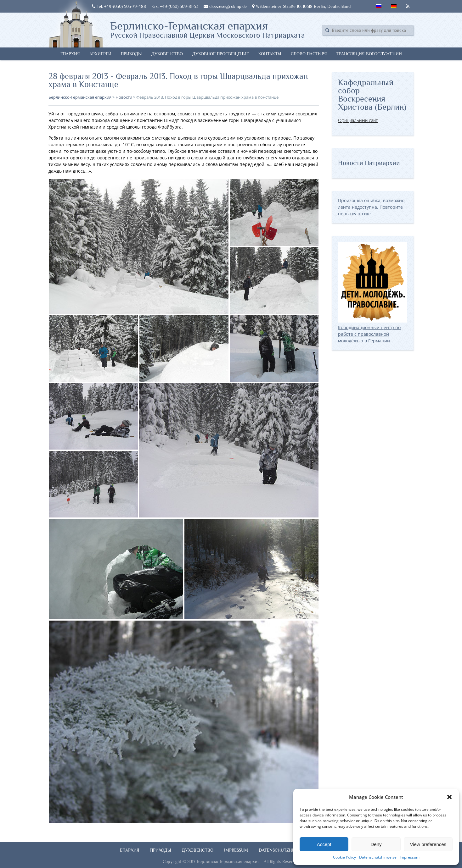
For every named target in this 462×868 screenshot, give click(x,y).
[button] (449, 797)
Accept (324, 844)
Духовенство (167, 54)
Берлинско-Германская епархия (208, 29)
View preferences (428, 844)
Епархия (70, 54)
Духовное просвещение (221, 54)
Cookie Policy (344, 857)
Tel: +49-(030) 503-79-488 (119, 6)
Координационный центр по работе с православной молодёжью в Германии (373, 331)
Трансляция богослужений (369, 54)
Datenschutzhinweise (378, 857)
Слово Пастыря (309, 54)
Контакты (270, 54)
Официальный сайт (358, 120)
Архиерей (100, 54)
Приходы (131, 54)
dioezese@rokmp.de (225, 6)
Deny (376, 844)
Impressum (410, 857)
